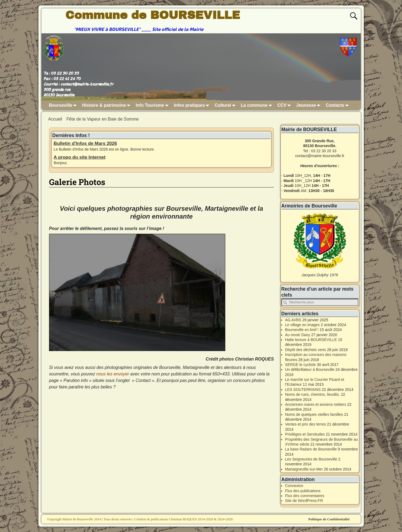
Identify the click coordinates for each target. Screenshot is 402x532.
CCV (285, 105)
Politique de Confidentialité (329, 519)
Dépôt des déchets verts (306, 350)
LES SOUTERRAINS (303, 390)
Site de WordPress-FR (304, 501)
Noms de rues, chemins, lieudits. (313, 394)
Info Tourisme (153, 105)
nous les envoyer (113, 374)
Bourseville (64, 105)
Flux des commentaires (305, 496)
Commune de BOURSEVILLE (153, 15)
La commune (257, 105)
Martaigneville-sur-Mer (304, 469)
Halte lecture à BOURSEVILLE (311, 340)
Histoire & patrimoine (107, 105)
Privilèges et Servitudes (305, 434)
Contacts (338, 105)
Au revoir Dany (298, 335)
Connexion (294, 486)
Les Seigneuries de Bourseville (311, 459)
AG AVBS (293, 320)
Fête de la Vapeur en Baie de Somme (103, 119)
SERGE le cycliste (301, 365)
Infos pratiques (193, 105)
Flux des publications (303, 491)
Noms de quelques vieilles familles (314, 414)
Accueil (55, 119)
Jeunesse (309, 105)
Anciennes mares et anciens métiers (316, 404)
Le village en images (303, 325)
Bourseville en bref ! (302, 330)
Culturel (226, 105)
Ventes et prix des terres (306, 424)
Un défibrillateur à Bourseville (310, 369)
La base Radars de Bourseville (311, 449)
